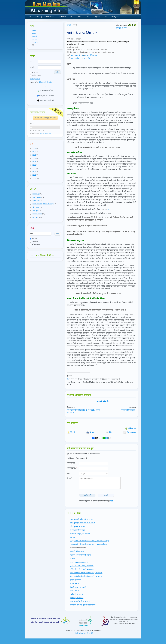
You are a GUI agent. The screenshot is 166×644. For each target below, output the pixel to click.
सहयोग (37, 17)
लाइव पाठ (97, 17)
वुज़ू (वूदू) (73, 537)
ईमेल (31, 62)
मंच (106, 17)
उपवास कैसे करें (75, 583)
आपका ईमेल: (72, 468)
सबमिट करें (87, 495)
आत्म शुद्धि (87, 58)
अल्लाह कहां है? (75, 591)
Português (35, 42)
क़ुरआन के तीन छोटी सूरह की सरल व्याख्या (83, 605)
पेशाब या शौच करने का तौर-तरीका (80, 555)
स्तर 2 (69, 25)
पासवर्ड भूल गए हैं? (35, 79)
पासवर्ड (32, 67)
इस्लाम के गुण (79, 55)
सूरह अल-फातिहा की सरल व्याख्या (80, 601)
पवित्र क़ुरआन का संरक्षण (78, 526)
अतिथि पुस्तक (115, 17)
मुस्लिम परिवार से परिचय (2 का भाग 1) (82, 566)
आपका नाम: (72, 463)
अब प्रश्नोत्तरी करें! (102, 401)
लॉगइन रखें (34, 73)
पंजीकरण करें (62, 17)
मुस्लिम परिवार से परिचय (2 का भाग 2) (82, 569)
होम (30, 17)
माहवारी (72, 559)
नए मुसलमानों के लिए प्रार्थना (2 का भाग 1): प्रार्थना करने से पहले (89, 541)
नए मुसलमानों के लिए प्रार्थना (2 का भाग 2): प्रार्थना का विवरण (89, 544)
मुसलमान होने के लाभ (91, 55)
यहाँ (112, 501)
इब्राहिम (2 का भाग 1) (77, 594)
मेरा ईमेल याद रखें (36, 75)
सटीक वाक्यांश (35, 244)
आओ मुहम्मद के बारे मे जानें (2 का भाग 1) (83, 519)
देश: (69, 473)
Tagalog (34, 33)
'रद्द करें (106, 495)
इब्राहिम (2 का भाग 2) (77, 598)
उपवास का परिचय (76, 580)
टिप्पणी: (70, 478)
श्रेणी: (69, 55)
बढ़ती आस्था (78, 58)
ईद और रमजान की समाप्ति (78, 587)
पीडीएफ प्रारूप (130, 432)
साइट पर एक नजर (49, 17)
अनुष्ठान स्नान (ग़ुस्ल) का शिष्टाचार (80, 534)
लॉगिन (57, 72)
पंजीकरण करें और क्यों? (45, 82)
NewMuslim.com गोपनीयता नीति (84, 633)
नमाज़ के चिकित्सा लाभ (129, 410)
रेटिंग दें (71, 432)
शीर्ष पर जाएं (130, 428)
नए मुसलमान (47, 8)
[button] (31, 148)
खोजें (89, 17)
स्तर (72, 17)
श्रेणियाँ (80, 17)
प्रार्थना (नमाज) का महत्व (77, 530)
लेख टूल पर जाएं (121, 28)
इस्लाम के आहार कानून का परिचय (80, 562)
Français (34, 39)
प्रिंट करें (90, 432)
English (34, 30)
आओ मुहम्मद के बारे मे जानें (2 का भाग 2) (83, 523)
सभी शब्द (33, 239)
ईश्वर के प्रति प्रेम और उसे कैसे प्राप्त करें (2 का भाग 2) (86, 576)
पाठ (72, 55)
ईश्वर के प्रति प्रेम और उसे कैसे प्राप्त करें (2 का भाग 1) (86, 573)
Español (34, 36)
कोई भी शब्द (34, 242)
